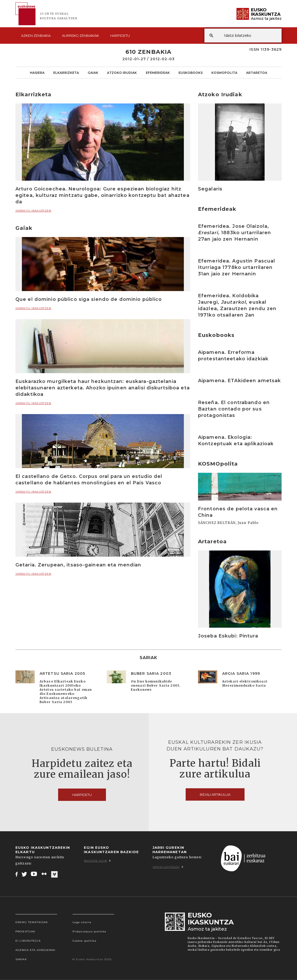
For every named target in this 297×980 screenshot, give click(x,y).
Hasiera (37, 73)
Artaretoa (257, 73)
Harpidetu (120, 36)
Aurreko (80, 36)
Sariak (21, 959)
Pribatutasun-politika (89, 931)
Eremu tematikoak (32, 922)
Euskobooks (191, 73)
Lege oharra (82, 922)
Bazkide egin (97, 861)
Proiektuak (25, 931)
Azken (36, 36)
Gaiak (93, 73)
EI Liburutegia (28, 941)
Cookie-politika (84, 941)
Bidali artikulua (215, 794)
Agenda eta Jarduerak (35, 950)
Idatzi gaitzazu (168, 867)
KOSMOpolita (224, 73)
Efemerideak (158, 73)
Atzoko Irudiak (122, 73)
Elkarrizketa (66, 73)
